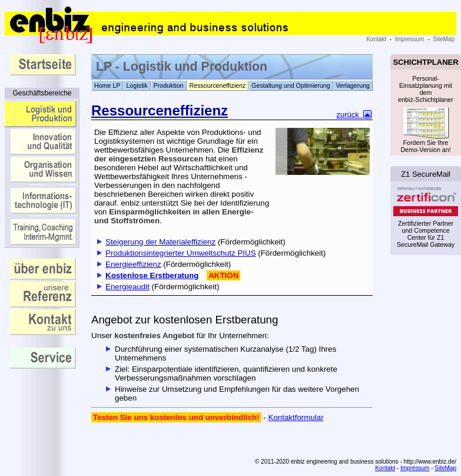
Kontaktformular (296, 417)
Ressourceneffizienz (218, 85)
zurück (355, 115)
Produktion (169, 85)
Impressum (409, 39)
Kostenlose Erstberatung (152, 275)
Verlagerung (353, 85)
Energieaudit (127, 287)
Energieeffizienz (133, 264)
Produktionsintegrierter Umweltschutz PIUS (181, 253)
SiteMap (444, 39)
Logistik (137, 85)
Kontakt (376, 39)
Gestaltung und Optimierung (291, 85)
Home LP (107, 85)
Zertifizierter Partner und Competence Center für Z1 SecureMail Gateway (426, 218)
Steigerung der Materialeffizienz (160, 242)
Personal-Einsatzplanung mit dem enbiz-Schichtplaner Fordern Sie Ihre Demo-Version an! (426, 113)
